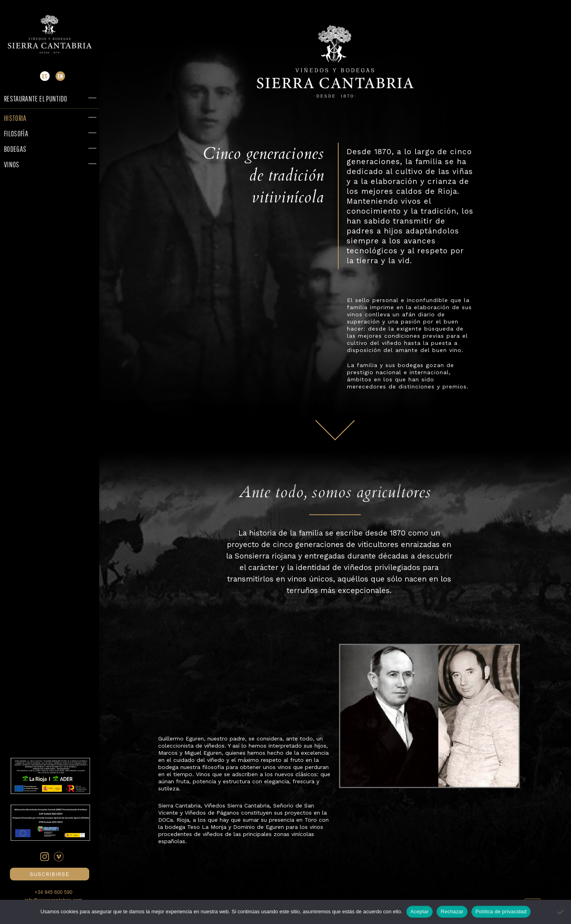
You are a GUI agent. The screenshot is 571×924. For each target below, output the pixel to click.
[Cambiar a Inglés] (60, 79)
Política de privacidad (501, 912)
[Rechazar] (561, 912)
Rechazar (452, 912)
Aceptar (420, 912)
